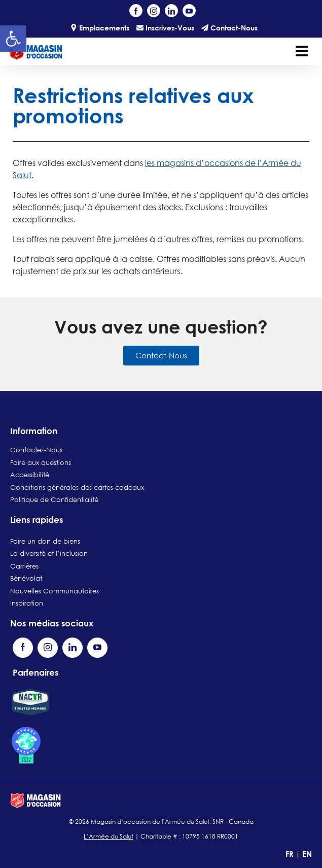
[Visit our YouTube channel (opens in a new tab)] (189, 11)
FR (291, 854)
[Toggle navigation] (302, 51)
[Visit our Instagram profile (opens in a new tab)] (154, 11)
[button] (13, 39)
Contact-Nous (229, 28)
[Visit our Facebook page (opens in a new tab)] (136, 11)
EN (307, 854)
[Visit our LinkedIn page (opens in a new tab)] (171, 11)
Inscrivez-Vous (165, 28)
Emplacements (100, 28)
